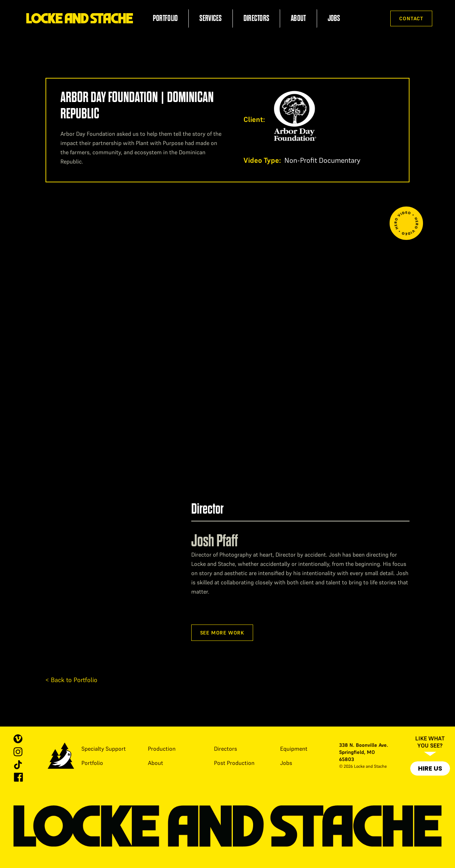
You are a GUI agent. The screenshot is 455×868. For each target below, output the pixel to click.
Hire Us (430, 768)
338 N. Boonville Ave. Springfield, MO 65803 (364, 752)
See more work (222, 633)
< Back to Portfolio (71, 680)
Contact (411, 18)
